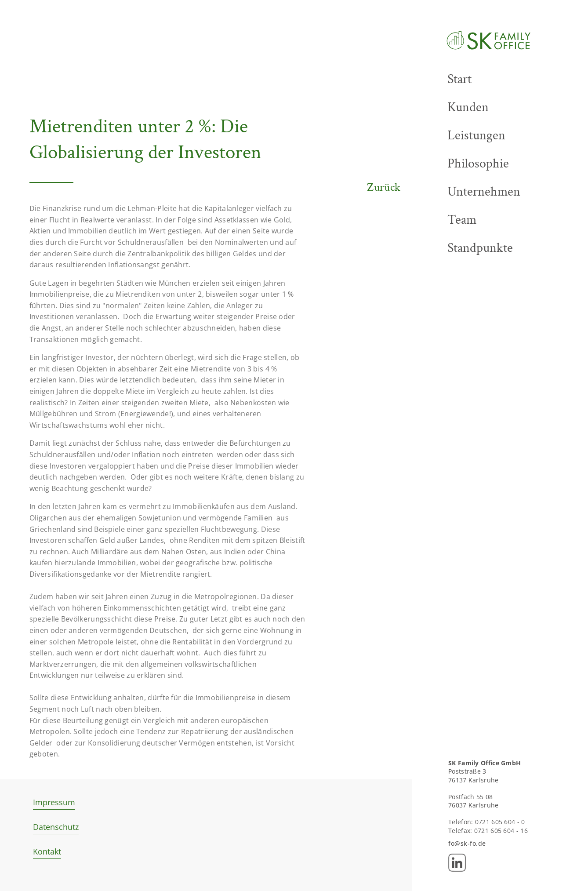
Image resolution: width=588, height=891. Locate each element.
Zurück (384, 187)
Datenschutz (56, 827)
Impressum (54, 802)
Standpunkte (480, 248)
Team (462, 220)
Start (459, 79)
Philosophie (478, 164)
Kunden (468, 107)
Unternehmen (484, 192)
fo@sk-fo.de (467, 843)
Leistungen (476, 135)
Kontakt (47, 851)
